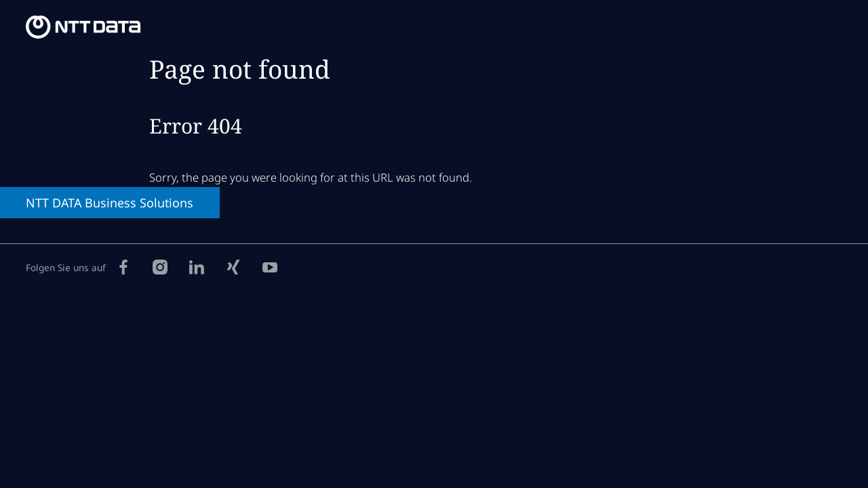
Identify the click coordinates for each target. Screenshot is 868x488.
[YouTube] (270, 266)
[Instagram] (160, 266)
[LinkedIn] (197, 266)
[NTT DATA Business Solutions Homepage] (83, 27)
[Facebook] (123, 266)
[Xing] (233, 266)
